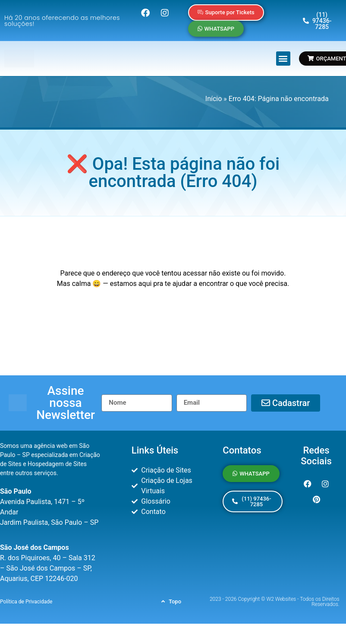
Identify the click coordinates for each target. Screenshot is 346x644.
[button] (283, 59)
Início (214, 99)
